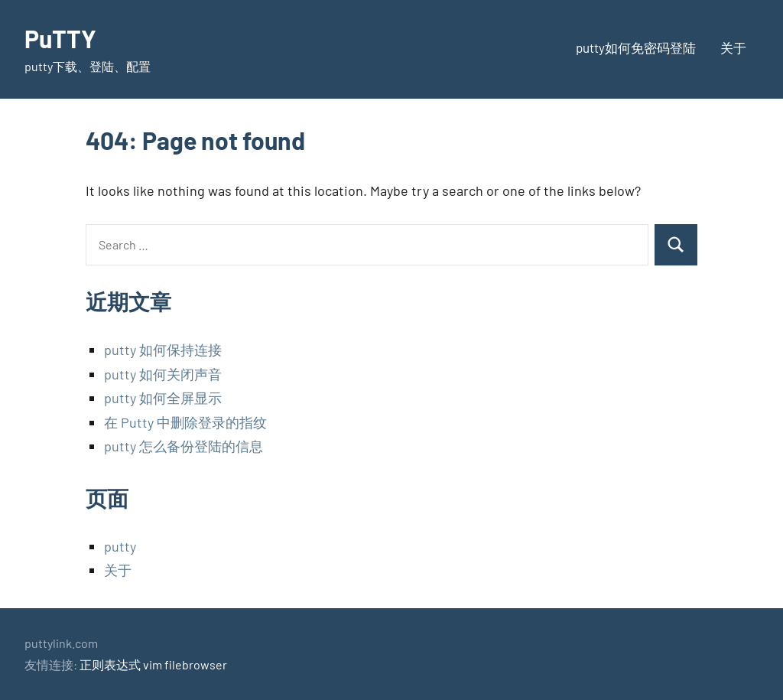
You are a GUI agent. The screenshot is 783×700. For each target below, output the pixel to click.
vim (153, 664)
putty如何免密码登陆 (636, 47)
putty (120, 546)
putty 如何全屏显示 (163, 398)
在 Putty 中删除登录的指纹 (185, 422)
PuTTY (60, 38)
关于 (733, 47)
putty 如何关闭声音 (163, 374)
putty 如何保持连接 (163, 350)
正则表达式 (110, 664)
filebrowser (196, 664)
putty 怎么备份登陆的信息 (184, 446)
